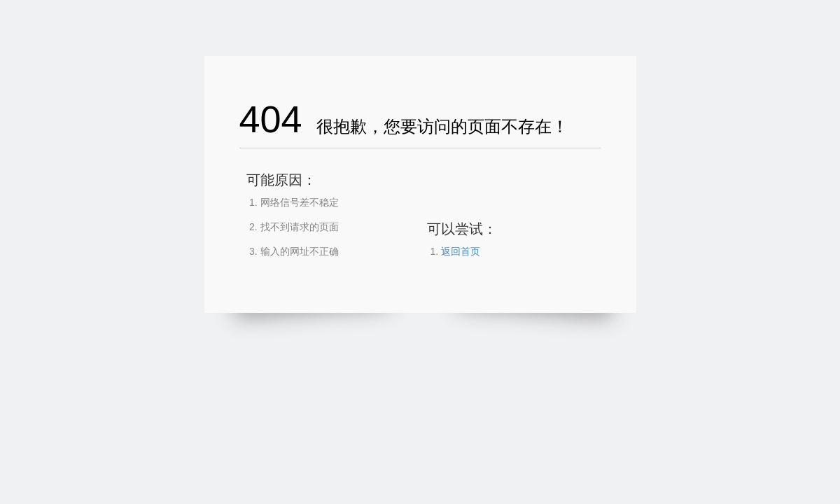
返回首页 (461, 251)
